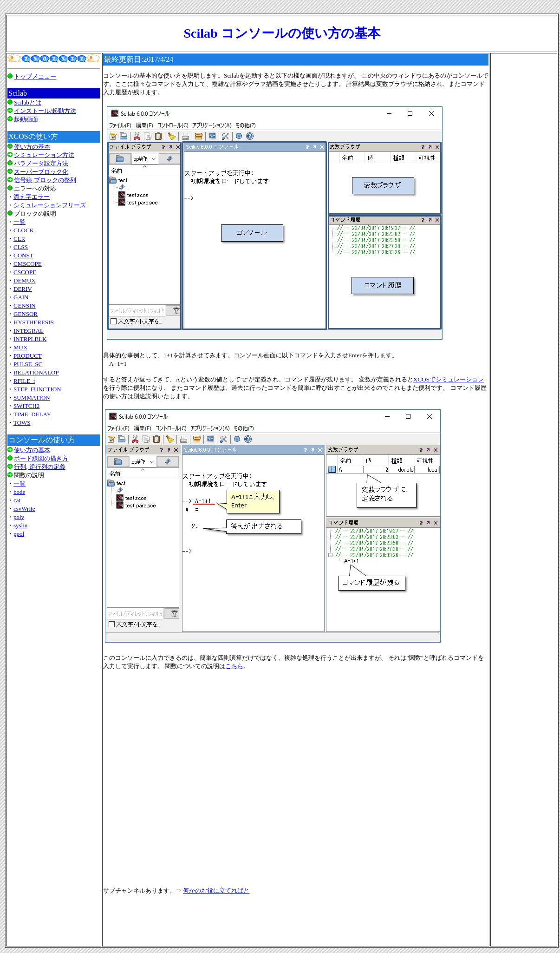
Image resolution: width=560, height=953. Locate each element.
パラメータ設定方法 (41, 163)
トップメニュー (35, 76)
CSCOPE (25, 272)
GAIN (21, 297)
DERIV (23, 289)
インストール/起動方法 (45, 111)
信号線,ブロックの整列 (45, 180)
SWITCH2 (26, 406)
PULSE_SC (28, 364)
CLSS (21, 247)
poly (19, 517)
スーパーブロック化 (41, 172)
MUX (20, 347)
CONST (23, 255)
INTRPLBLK (30, 339)
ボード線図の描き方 (41, 458)
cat (17, 500)
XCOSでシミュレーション (449, 379)
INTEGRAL (29, 331)
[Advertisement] (54, 662)
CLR (19, 239)
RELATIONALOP (36, 372)
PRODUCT (28, 356)
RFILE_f (24, 381)
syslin (20, 525)
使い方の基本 (32, 147)
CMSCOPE (28, 264)
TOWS (22, 423)
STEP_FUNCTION (37, 389)
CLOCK (24, 230)
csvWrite (24, 509)
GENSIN (25, 306)
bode (19, 492)
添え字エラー (32, 197)
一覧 (20, 222)
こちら (234, 666)
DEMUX (25, 280)
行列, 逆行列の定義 (40, 467)
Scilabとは (28, 102)
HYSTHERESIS (34, 322)
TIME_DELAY (32, 414)
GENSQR (26, 314)
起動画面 (26, 119)
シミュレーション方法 (44, 155)
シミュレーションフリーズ (50, 205)
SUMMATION (32, 398)
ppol (19, 534)
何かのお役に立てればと (216, 891)
